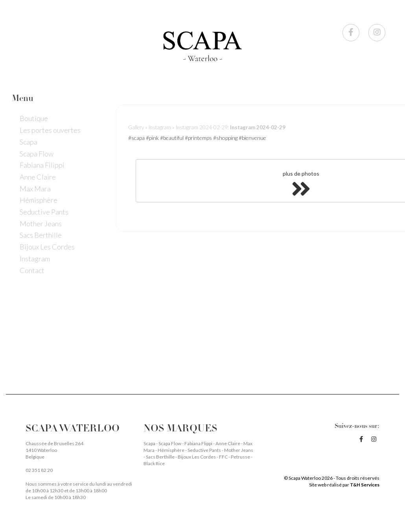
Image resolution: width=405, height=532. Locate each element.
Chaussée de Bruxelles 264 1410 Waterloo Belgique (54, 450)
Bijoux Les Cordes (47, 247)
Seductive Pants (44, 212)
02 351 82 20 (39, 470)
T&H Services (365, 485)
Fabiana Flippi (199, 443)
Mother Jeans (41, 224)
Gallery (136, 127)
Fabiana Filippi (42, 165)
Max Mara (35, 189)
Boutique (34, 118)
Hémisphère (39, 200)
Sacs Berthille (41, 235)
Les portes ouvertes (50, 130)
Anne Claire (38, 177)
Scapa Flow (37, 154)
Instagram (35, 259)
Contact (32, 270)
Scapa (29, 142)
